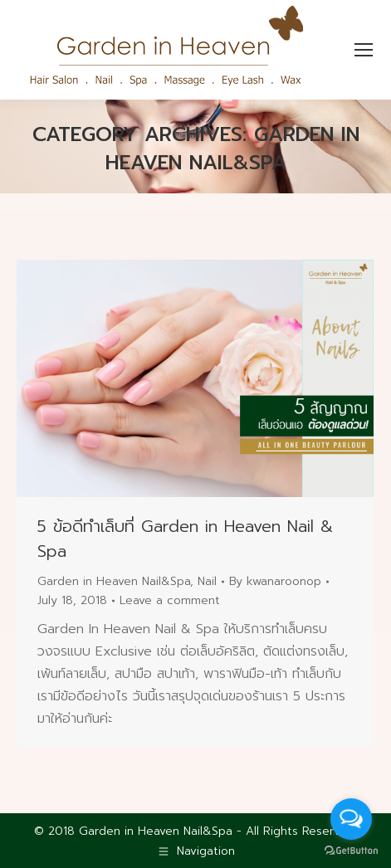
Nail (207, 581)
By (275, 581)
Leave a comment (170, 600)
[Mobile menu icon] (364, 50)
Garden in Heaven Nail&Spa (114, 581)
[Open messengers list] (351, 819)
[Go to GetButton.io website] (351, 851)
